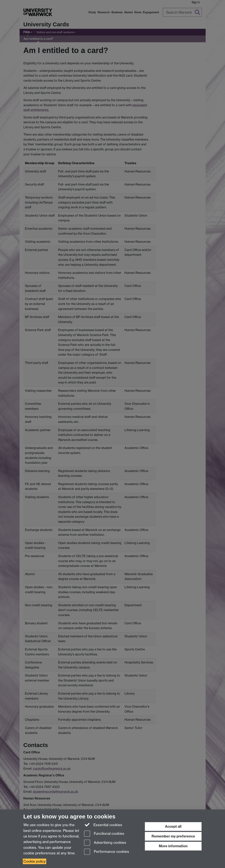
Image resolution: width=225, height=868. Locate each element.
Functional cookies (104, 834)
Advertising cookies (105, 843)
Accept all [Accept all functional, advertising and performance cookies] (173, 826)
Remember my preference (173, 836)
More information (173, 846)
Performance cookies (107, 852)
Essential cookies (103, 825)
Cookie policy (35, 861)
